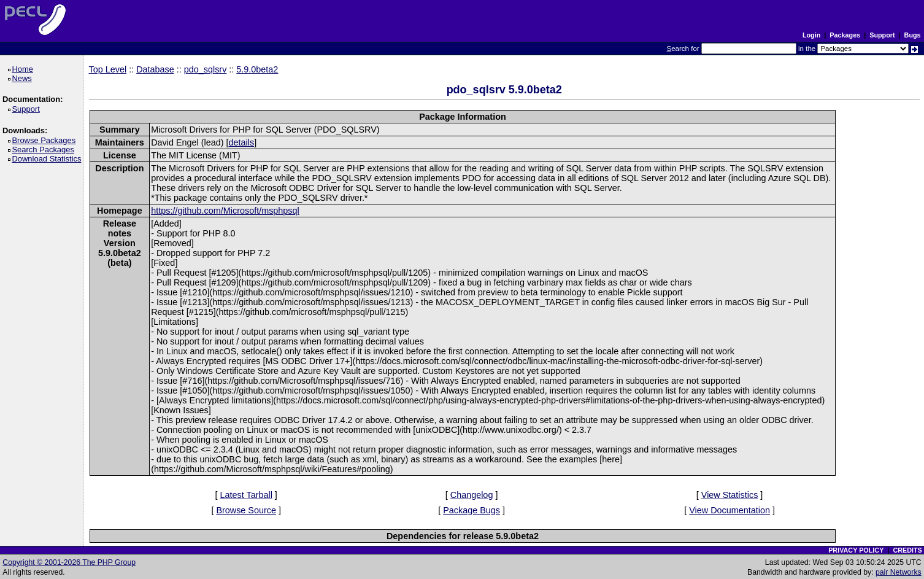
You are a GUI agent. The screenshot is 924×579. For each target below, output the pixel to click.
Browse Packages (46, 140)
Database (155, 69)
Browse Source (246, 510)
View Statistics (730, 495)
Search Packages (45, 150)
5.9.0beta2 (257, 69)
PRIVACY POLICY (856, 550)
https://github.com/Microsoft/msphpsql (225, 211)
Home (24, 69)
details (242, 142)
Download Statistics (48, 159)
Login (811, 35)
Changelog (472, 495)
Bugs (913, 35)
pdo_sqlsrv (206, 69)
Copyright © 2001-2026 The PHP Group (69, 562)
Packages (845, 35)
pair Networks (899, 572)
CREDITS (907, 550)
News (24, 78)
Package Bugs (472, 510)
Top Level (108, 69)
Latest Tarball (246, 495)
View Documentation (730, 510)
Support (882, 35)
